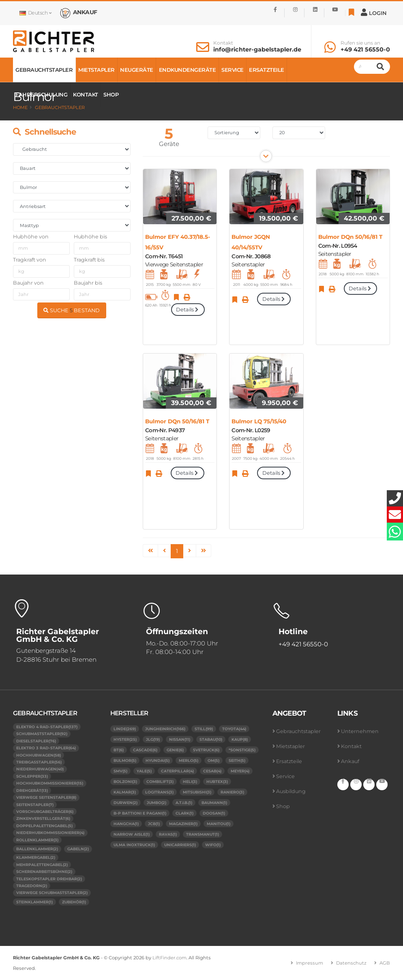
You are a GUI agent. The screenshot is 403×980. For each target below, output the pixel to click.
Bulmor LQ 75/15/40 (259, 421)
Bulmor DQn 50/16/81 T (350, 237)
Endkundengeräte (188, 70)
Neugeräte (137, 70)
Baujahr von (28, 283)
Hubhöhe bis (90, 237)
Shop (111, 94)
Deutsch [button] (35, 13)
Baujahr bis (88, 283)
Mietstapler (96, 70)
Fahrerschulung (41, 94)
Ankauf (350, 761)
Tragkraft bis (89, 260)
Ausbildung (291, 791)
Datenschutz (351, 963)
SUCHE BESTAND (72, 310)
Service (233, 70)
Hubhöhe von (31, 237)
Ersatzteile (267, 70)
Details (188, 310)
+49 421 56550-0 (365, 49)
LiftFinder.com (169, 958)
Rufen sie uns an (360, 43)
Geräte (169, 144)
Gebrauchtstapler (44, 70)
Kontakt (223, 43)
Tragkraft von (30, 260)
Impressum (310, 963)
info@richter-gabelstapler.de (257, 49)
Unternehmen (360, 731)
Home (20, 107)
